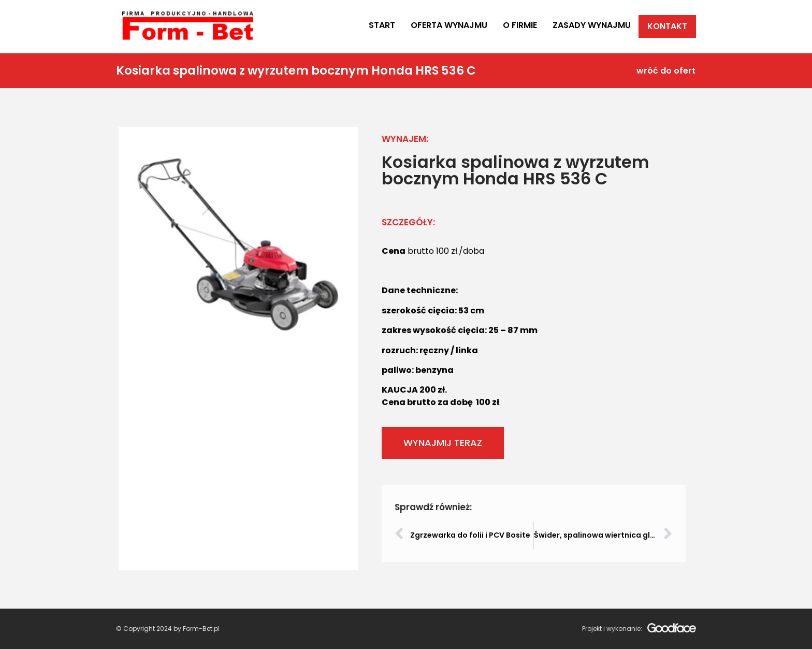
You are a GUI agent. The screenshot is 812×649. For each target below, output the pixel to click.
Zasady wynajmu (592, 25)
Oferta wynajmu (449, 25)
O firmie (520, 25)
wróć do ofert (666, 71)
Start (382, 25)
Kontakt (667, 26)
